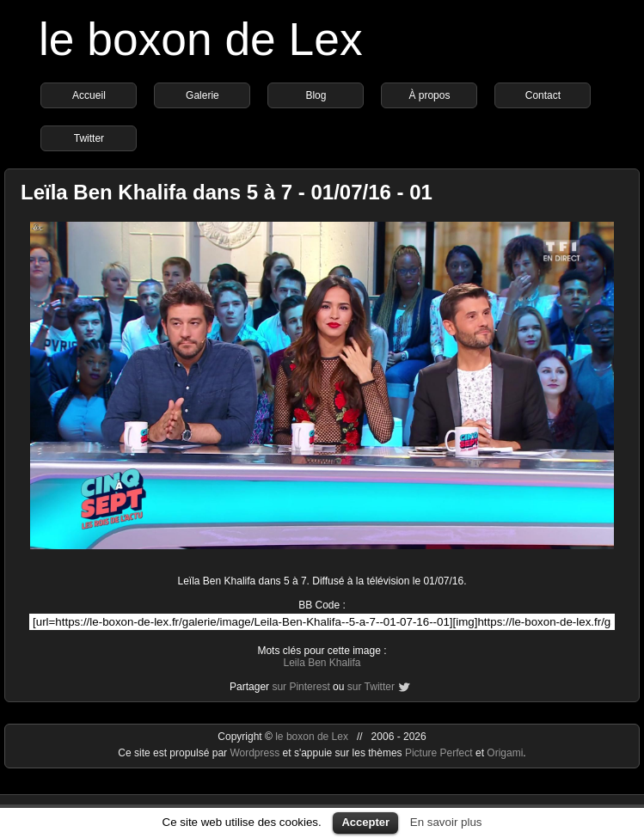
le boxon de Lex (201, 39)
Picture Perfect (439, 753)
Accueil (89, 95)
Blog (316, 95)
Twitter (89, 138)
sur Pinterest (301, 687)
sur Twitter (371, 687)
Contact (543, 95)
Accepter (365, 822)
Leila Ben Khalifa (322, 663)
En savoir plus (446, 822)
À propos (429, 95)
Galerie (202, 95)
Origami (505, 753)
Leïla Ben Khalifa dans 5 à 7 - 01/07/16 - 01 (227, 192)
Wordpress (256, 753)
